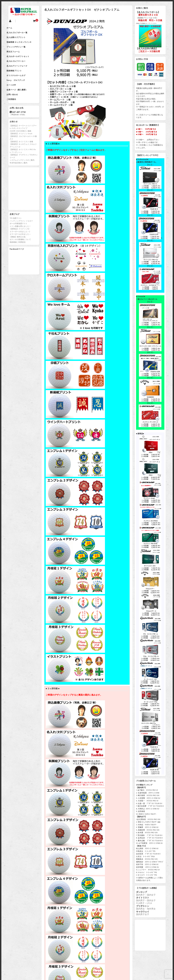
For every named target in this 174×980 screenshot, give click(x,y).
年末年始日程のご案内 (18, 178)
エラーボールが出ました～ (20, 249)
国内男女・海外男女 (146, 909)
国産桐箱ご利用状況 (18, 257)
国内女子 (151, 895)
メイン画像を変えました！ (20, 242)
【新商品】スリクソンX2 (20, 244)
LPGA (149, 903)
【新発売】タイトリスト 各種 (21, 157)
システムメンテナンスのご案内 (22, 175)
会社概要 (57, 963)
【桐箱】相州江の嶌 (18, 252)
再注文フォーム (18, 57)
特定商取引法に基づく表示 (115, 963)
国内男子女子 (143, 914)
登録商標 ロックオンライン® (23, 45)
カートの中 (16, 97)
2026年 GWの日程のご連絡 (20, 146)
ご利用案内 (16, 114)
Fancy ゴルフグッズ (20, 91)
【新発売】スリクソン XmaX (21, 149)
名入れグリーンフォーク (21, 74)
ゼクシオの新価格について (20, 255)
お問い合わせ (17, 108)
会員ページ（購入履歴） (21, 103)
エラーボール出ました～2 (20, 247)
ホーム (14, 28)
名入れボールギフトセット (22, 63)
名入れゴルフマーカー (21, 68)
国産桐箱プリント (19, 80)
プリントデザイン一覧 (21, 51)
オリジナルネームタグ (21, 85)
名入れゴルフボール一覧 (21, 34)
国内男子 (140, 895)
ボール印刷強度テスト (18, 239)
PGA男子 (140, 903)
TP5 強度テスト (16, 234)
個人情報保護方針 (82, 963)
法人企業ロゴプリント (21, 40)
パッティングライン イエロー (21, 236)
